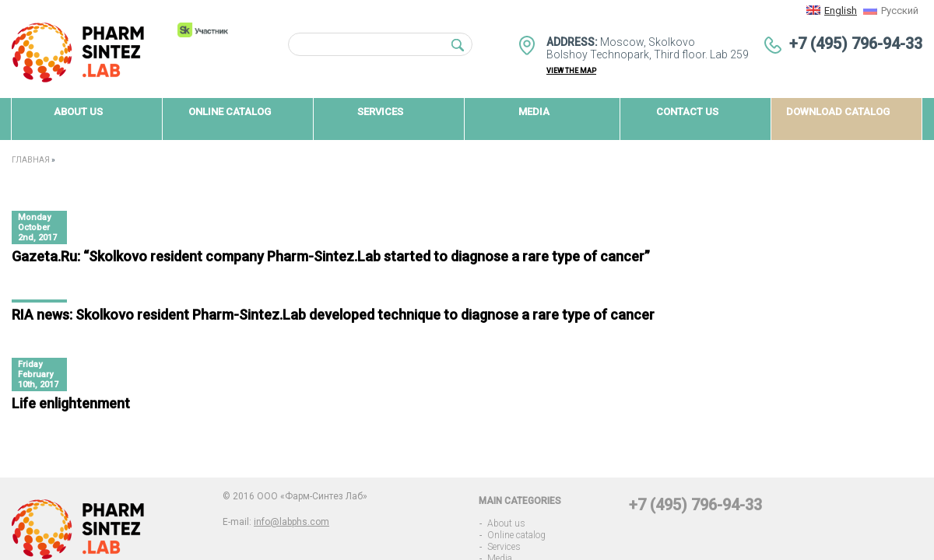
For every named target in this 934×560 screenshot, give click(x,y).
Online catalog (516, 535)
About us (506, 523)
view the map (571, 71)
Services (504, 547)
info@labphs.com (291, 522)
